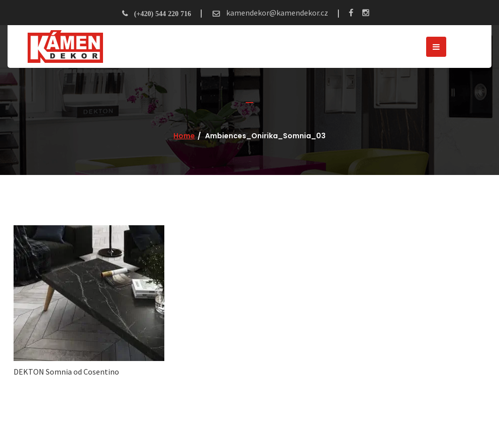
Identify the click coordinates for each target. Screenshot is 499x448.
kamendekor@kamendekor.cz (276, 13)
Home (184, 136)
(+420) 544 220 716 (163, 14)
